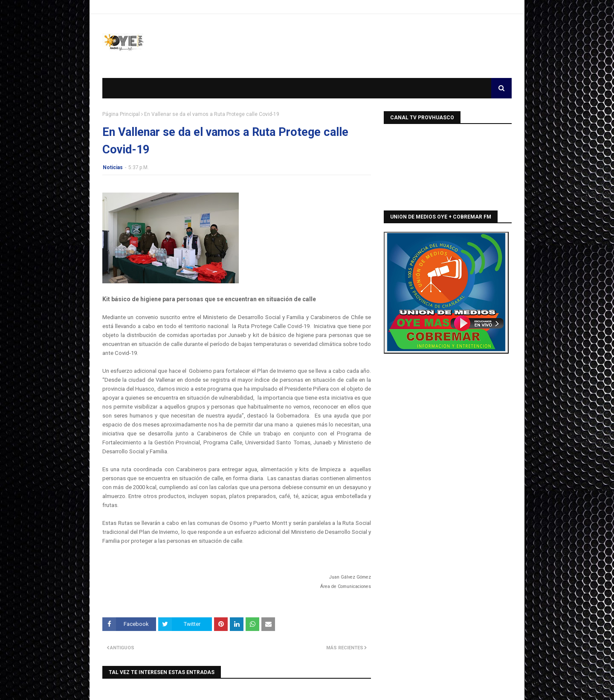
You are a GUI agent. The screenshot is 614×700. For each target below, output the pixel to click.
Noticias (113, 167)
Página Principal (121, 114)
